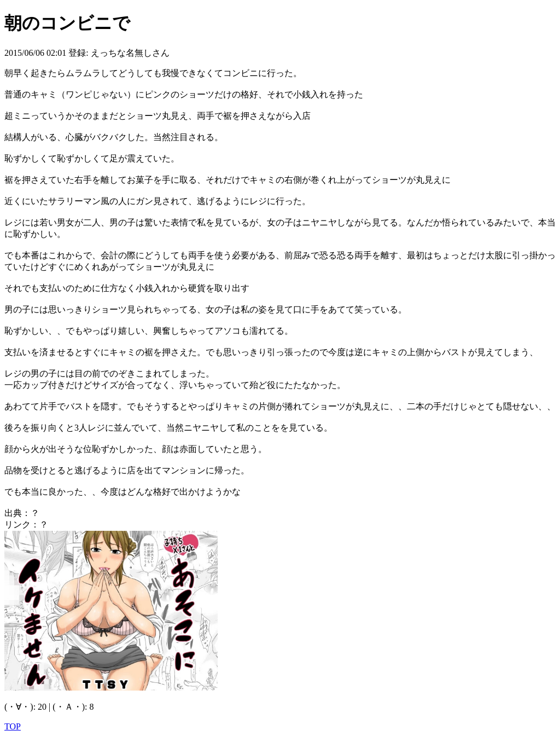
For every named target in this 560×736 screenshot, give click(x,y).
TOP (13, 726)
